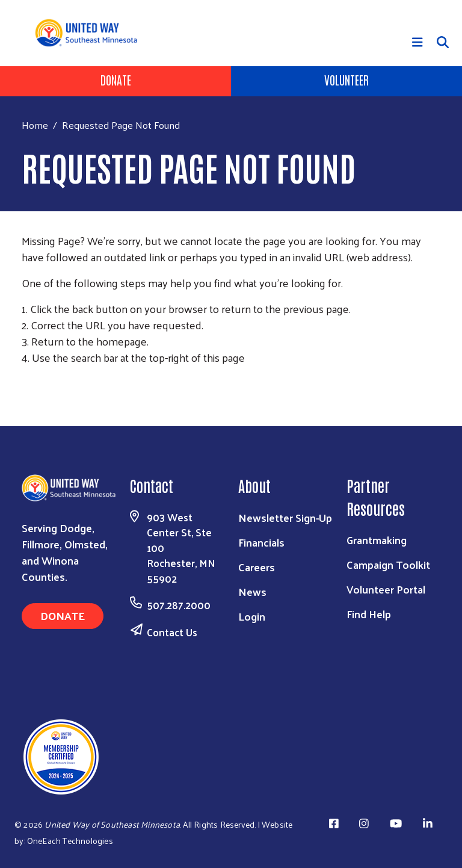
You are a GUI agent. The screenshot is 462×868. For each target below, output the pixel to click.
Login (252, 616)
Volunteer (346, 79)
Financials (261, 542)
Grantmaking (377, 540)
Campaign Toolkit (388, 564)
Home (35, 125)
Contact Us (172, 632)
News (252, 591)
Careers (257, 567)
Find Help (369, 614)
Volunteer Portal (386, 589)
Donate (116, 79)
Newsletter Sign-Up (285, 517)
